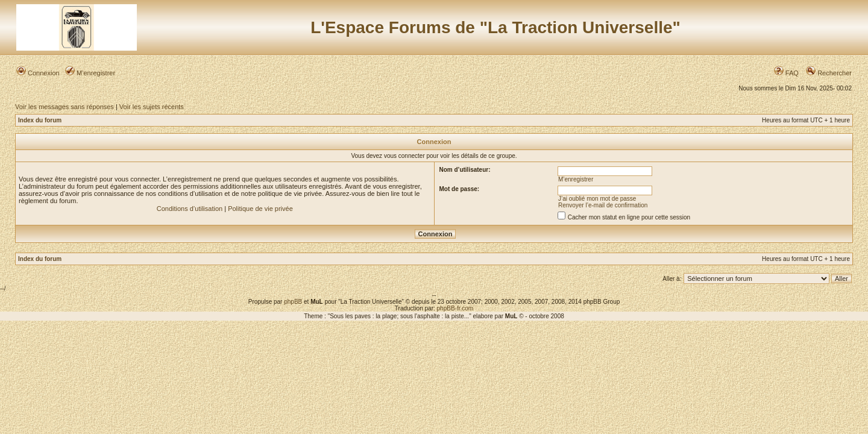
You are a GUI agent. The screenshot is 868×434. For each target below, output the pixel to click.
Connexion (38, 73)
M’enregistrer (90, 73)
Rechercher (829, 73)
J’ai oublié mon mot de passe (597, 199)
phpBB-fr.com (455, 308)
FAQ (786, 73)
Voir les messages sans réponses (64, 107)
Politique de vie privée (260, 209)
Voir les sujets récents (152, 107)
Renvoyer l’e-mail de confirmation (603, 205)
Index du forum (40, 120)
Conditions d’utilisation (190, 209)
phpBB (293, 302)
